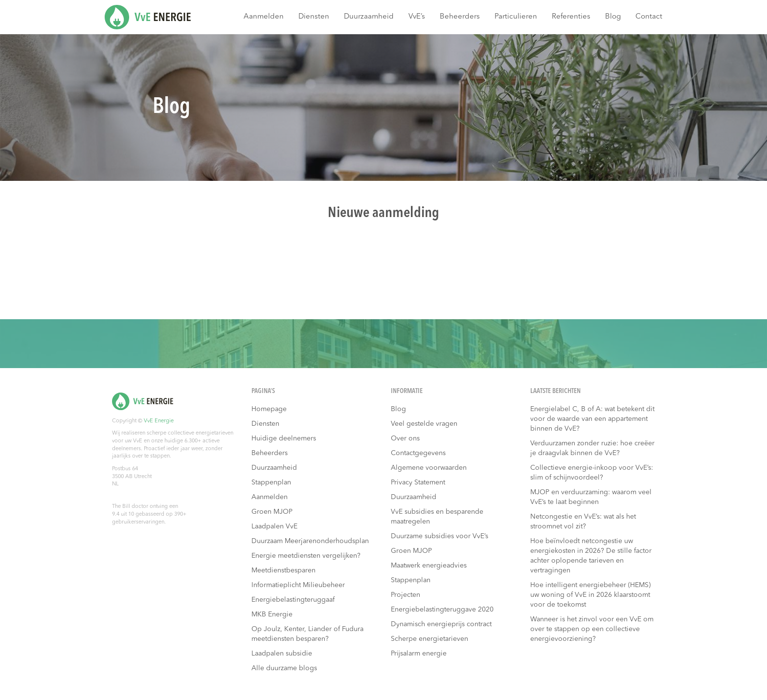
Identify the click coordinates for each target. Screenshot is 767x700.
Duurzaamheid (369, 17)
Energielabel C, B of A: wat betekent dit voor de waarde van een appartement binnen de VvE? (592, 419)
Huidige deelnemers (284, 438)
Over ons (405, 438)
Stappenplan (271, 482)
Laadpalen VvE (274, 526)
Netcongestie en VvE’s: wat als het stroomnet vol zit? (583, 522)
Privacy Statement (418, 482)
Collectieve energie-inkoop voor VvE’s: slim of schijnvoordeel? (592, 473)
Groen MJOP (272, 512)
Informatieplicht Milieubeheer (298, 585)
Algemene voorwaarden (429, 468)
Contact (649, 17)
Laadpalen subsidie (282, 654)
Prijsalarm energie (419, 654)
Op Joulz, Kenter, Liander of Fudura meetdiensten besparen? (307, 634)
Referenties (571, 17)
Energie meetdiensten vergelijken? (306, 556)
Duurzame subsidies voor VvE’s (440, 536)
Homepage (269, 409)
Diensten (314, 17)
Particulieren (516, 17)
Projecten (406, 595)
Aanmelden (264, 17)
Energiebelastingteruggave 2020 (442, 610)
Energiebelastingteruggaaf (293, 600)
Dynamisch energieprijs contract (441, 624)
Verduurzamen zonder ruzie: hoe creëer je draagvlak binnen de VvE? (592, 448)
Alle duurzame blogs (284, 668)
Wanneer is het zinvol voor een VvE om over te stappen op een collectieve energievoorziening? (592, 629)
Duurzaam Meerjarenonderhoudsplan (310, 541)
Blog (613, 17)
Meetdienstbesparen (283, 570)
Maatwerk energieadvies (429, 566)
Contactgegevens (418, 453)
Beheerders (460, 17)
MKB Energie (272, 614)
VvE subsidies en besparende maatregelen (437, 517)
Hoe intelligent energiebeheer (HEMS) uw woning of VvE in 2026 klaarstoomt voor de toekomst (590, 595)
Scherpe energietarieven (429, 639)
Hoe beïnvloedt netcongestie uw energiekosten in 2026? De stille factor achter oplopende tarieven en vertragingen (591, 556)
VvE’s (417, 17)
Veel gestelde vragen (424, 424)
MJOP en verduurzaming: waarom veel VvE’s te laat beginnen (591, 497)
